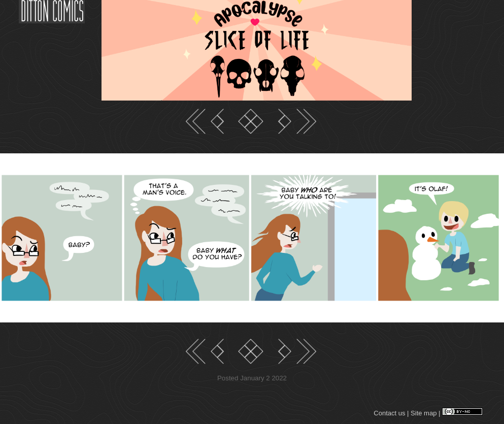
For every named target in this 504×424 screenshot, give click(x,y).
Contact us (389, 413)
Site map (424, 413)
